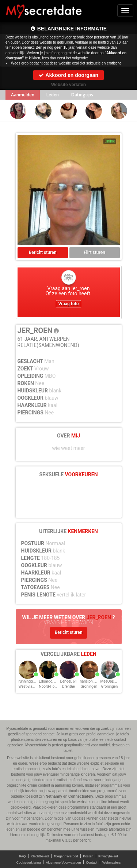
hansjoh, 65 (89, 681)
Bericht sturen (43, 252)
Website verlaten (68, 85)
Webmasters (111, 863)
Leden (53, 95)
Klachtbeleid (40, 856)
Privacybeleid (108, 856)
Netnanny (54, 796)
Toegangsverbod (66, 856)
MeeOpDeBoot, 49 (115, 681)
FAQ (23, 856)
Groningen (89, 686)
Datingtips (82, 95)
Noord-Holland (51, 686)
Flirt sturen (94, 252)
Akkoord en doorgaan (68, 75)
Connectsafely (81, 796)
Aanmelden (23, 95)
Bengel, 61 (68, 681)
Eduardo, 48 (49, 681)
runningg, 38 (29, 681)
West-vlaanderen (32, 686)
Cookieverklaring (29, 863)
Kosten (88, 856)
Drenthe (68, 686)
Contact (92, 863)
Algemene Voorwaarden (63, 863)
